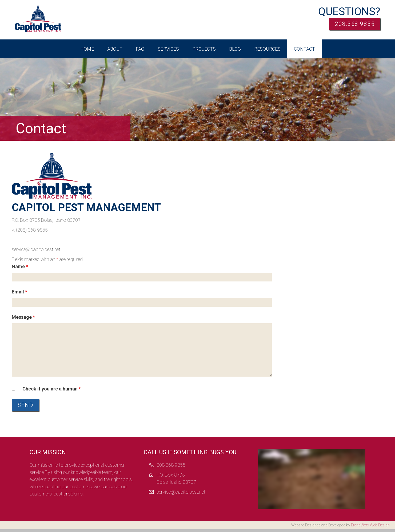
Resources (267, 49)
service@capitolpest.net (181, 495)
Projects (204, 49)
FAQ (140, 49)
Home (87, 49)
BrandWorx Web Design (370, 528)
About (115, 49)
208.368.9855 (349, 25)
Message (23, 317)
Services (168, 49)
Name (20, 266)
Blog (235, 49)
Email (19, 292)
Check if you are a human (52, 389)
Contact (304, 49)
